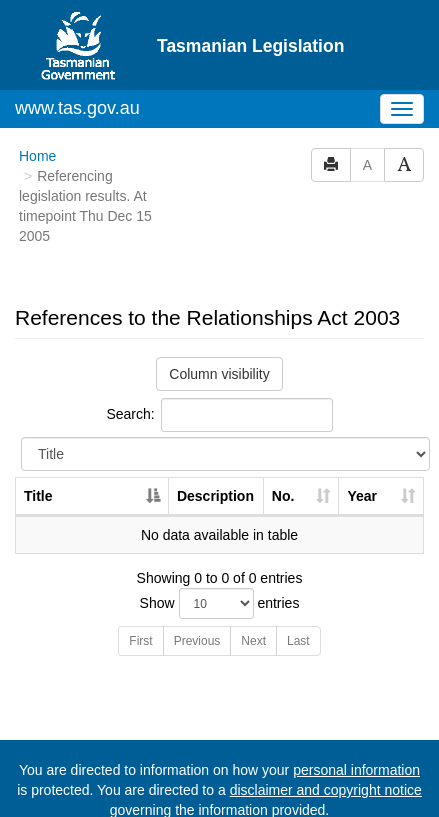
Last (298, 641)
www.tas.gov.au (77, 108)
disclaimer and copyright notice (326, 790)
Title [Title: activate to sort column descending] (38, 496)
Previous (197, 641)
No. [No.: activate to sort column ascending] (283, 496)
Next (253, 641)
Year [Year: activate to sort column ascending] (362, 496)
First (140, 641)
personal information (356, 770)
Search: (219, 415)
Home (37, 156)
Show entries (220, 603)
